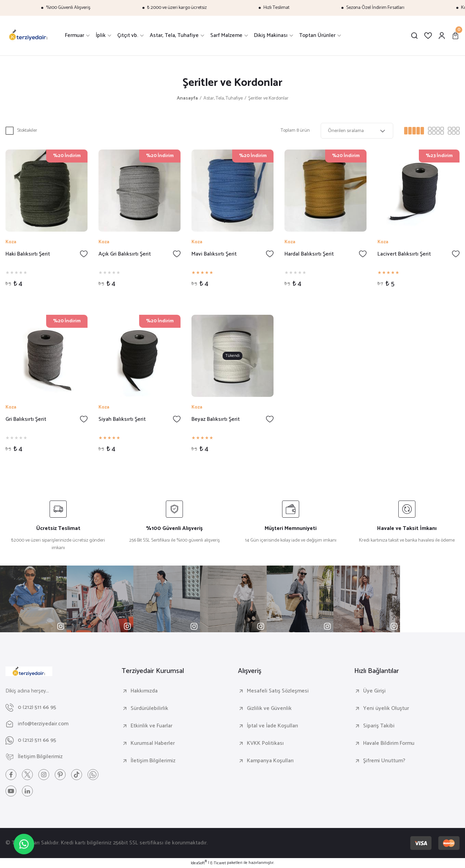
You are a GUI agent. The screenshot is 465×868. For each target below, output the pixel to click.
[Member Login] (442, 36)
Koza (11, 242)
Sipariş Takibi (379, 726)
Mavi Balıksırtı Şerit (214, 254)
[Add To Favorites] (84, 254)
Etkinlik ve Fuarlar (151, 726)
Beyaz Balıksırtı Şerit (216, 420)
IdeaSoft (199, 863)
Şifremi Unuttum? (384, 761)
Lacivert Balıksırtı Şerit (404, 254)
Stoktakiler (27, 131)
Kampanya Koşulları (270, 761)
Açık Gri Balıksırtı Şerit (125, 254)
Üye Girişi (374, 691)
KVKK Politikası (265, 743)
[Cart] (455, 36)
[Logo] (28, 36)
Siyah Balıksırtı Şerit (122, 420)
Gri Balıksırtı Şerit (26, 420)
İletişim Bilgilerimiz (153, 761)
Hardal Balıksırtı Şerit (309, 254)
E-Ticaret (218, 863)
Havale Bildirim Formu (389, 743)
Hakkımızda (144, 691)
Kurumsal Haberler (153, 743)
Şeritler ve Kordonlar (268, 99)
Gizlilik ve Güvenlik (269, 709)
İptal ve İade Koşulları (273, 726)
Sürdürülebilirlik (149, 709)
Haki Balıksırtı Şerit (28, 254)
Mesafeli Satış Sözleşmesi (278, 691)
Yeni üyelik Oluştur (386, 709)
